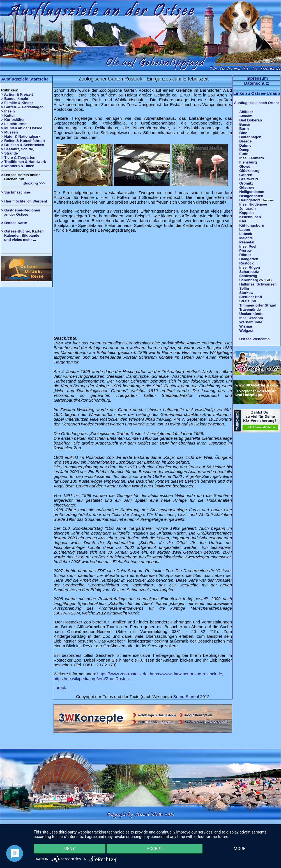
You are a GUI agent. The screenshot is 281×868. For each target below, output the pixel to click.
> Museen (10, 132)
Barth (244, 129)
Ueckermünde (251, 314)
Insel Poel (248, 246)
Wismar (246, 326)
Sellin (244, 288)
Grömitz (246, 183)
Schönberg (249, 280)
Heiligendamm (252, 192)
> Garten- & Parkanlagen (22, 107)
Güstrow (247, 187)
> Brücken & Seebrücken (23, 145)
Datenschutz (256, 83)
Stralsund (248, 301)
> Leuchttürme (14, 124)
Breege (245, 141)
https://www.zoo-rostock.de (122, 674)
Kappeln (246, 213)
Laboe (245, 230)
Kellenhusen (250, 217)
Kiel (243, 221)
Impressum (257, 78)
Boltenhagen (250, 137)
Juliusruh (247, 209)
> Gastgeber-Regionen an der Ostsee (23, 212)
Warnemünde (251, 322)
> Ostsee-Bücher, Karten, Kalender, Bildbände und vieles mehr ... (23, 235)
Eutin (244, 154)
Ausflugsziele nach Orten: (256, 103)
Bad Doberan (251, 120)
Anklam (246, 116)
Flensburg (248, 162)
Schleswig (248, 276)
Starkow (246, 293)
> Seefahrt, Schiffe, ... (20, 149)
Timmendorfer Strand (258, 305)
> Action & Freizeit (17, 94)
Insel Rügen (250, 267)
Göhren (246, 175)
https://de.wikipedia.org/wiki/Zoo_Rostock (92, 679)
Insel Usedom (251, 318)
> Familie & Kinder (17, 103)
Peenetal (247, 242)
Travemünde (250, 309)
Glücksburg (249, 171)
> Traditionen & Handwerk (24, 162)
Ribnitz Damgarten (249, 257)
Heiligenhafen (251, 196)
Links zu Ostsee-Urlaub (257, 93)
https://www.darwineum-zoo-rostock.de (186, 674)
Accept (155, 849)
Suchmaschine (17, 192)
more (239, 849)
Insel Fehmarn (252, 158)
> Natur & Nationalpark (21, 136)
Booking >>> (23, 183)
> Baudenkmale (15, 99)
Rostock (246, 263)
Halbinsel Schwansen (258, 284)
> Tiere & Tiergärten (18, 157)
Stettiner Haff (251, 297)
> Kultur (8, 115)
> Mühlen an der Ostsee (22, 128)
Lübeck (246, 234)
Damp (244, 150)
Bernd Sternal (186, 697)
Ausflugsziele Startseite (25, 79)
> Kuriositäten (13, 120)
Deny (70, 849)
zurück (60, 688)
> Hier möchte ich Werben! (24, 201)
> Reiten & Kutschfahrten (23, 141)
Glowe (245, 166)
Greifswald (248, 179)
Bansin (245, 124)
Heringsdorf (250, 200)
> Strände (10, 153)
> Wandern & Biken (18, 166)
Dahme (245, 145)
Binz (243, 133)
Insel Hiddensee (253, 204)
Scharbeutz (249, 272)
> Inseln (8, 111)
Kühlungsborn (252, 225)
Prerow (245, 251)
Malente (246, 238)
